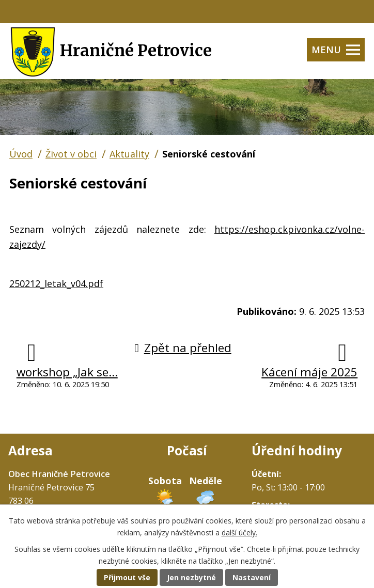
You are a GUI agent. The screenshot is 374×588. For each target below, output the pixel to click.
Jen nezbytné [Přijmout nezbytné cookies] (191, 577)
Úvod (21, 154)
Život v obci (71, 154)
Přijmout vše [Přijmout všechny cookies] (127, 577)
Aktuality (129, 154)
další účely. (239, 533)
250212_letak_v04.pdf (56, 283)
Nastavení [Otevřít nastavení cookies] (252, 577)
